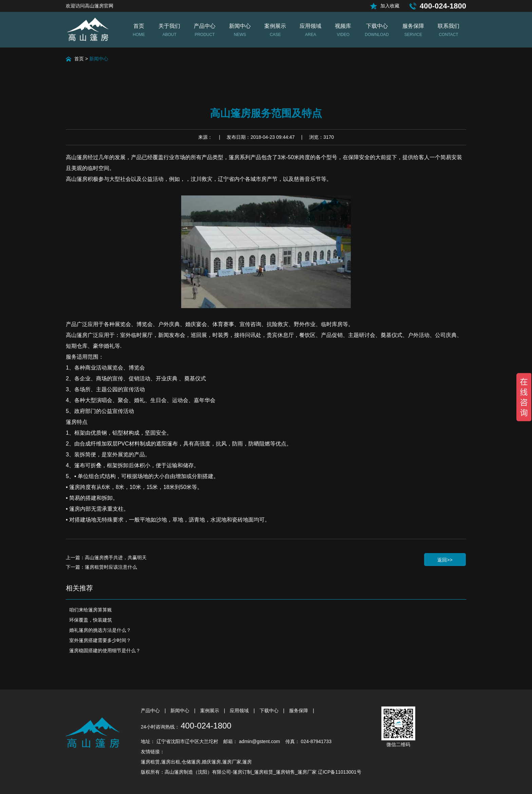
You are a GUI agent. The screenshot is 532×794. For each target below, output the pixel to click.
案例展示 (210, 711)
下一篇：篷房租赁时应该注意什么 (101, 567)
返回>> (445, 560)
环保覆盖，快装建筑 (91, 620)
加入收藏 (390, 6)
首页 (79, 59)
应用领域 (240, 711)
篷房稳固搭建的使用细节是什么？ (105, 650)
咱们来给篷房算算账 (91, 610)
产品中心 (151, 711)
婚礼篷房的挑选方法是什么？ (100, 630)
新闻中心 (99, 59)
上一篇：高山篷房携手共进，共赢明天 (106, 557)
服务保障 (299, 711)
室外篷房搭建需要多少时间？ (100, 640)
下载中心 (270, 711)
